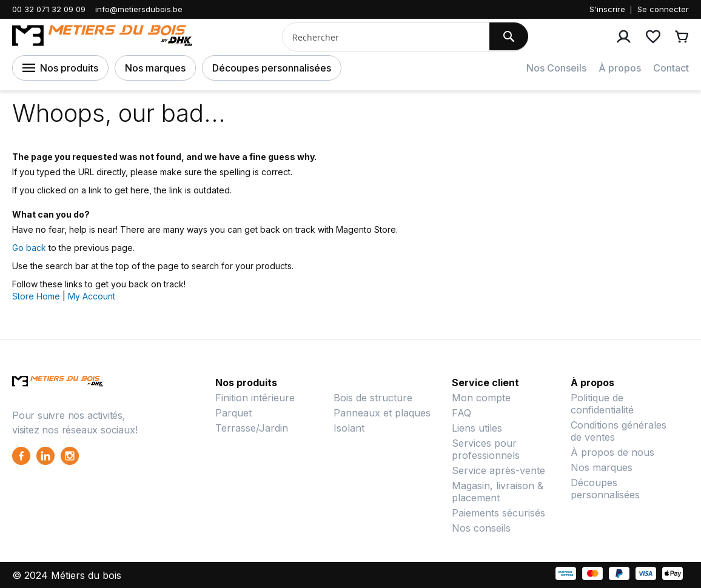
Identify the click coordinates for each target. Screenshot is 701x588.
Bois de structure (373, 398)
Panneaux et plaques (382, 413)
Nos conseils (481, 528)
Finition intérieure (255, 398)
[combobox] (381, 37)
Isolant (349, 428)
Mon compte (481, 398)
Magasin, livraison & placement (498, 492)
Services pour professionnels (486, 449)
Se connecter (663, 9)
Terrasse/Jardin (252, 428)
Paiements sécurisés (498, 513)
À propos (620, 68)
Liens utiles (477, 428)
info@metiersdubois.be (139, 9)
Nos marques (155, 68)
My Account (92, 296)
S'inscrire (607, 9)
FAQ (461, 413)
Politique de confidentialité (602, 404)
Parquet (233, 413)
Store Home (36, 296)
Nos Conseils (556, 68)
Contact (671, 68)
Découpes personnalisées (272, 68)
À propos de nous (612, 452)
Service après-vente (498, 470)
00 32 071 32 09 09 (49, 9)
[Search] (509, 36)
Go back (29, 248)
